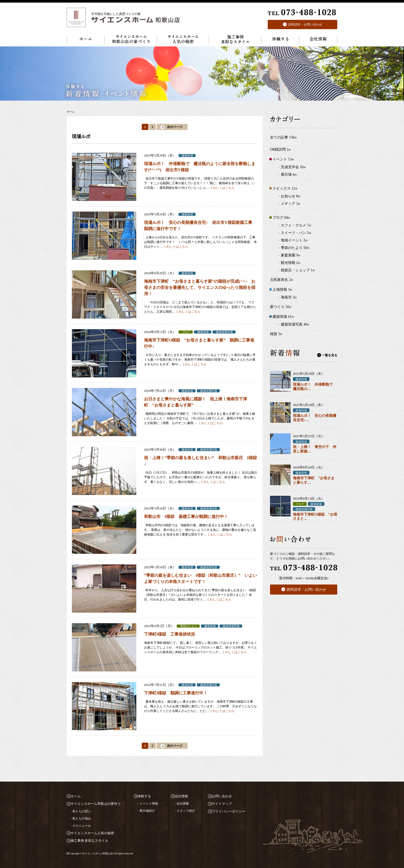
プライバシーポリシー (229, 811)
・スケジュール (80, 826)
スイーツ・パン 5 (296, 233)
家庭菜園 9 (291, 255)
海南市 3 (289, 297)
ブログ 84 (281, 218)
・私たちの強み (80, 818)
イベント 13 (283, 159)
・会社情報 (181, 804)
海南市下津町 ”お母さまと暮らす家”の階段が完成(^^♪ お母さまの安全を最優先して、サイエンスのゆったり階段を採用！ (200, 287)
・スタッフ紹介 (184, 811)
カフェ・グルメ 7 (296, 225)
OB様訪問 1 (280, 149)
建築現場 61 (283, 317)
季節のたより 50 (295, 248)
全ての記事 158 (283, 137)
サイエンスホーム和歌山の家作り (96, 804)
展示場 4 (289, 175)
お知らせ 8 (291, 196)
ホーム (76, 796)
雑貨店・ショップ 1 (298, 270)
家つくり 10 (281, 307)
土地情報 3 (282, 290)
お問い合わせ (222, 796)
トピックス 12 (285, 188)
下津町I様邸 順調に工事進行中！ (176, 693)
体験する (144, 796)
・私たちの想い (80, 811)
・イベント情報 (147, 804)
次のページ (175, 127)
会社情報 (181, 796)
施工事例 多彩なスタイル (89, 841)
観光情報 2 (291, 263)
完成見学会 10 (293, 167)
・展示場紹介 (146, 811)
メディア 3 (291, 204)
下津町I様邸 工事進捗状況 (170, 634)
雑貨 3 (276, 334)
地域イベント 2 (294, 240)
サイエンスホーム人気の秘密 (92, 833)
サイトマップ (222, 804)
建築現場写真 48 (295, 324)
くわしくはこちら (222, 188)
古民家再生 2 (282, 280)
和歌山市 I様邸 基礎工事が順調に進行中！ (186, 517)
